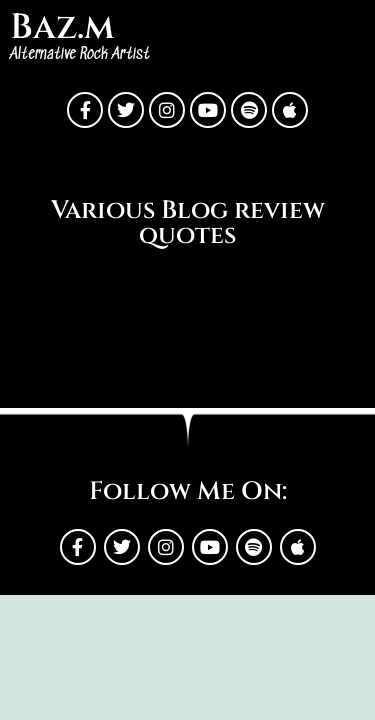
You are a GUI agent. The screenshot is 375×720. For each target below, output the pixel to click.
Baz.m (62, 27)
